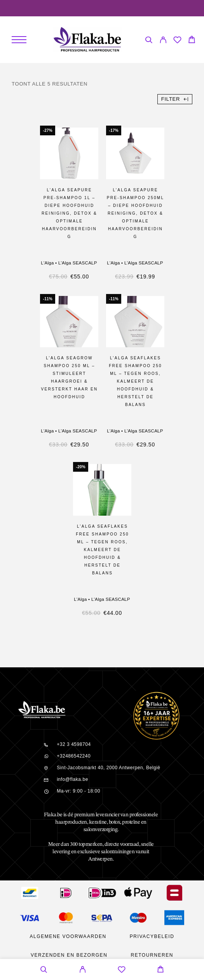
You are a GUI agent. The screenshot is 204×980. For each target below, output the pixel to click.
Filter (175, 99)
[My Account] (163, 41)
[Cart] (192, 41)
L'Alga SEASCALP (78, 263)
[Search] (149, 41)
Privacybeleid (152, 936)
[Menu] (19, 40)
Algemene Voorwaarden (68, 936)
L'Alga (47, 263)
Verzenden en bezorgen (69, 955)
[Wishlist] (177, 41)
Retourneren (152, 955)
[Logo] (87, 40)
